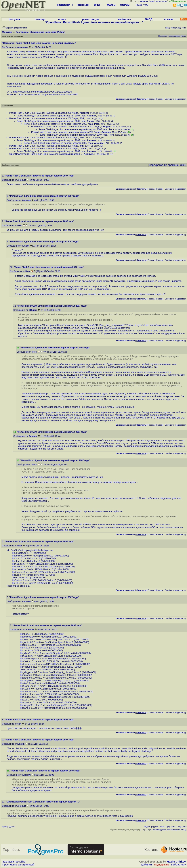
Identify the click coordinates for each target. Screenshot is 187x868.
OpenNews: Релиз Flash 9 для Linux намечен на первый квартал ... (46, 154)
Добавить (147, 865)
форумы (14, 19)
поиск (62, 19)
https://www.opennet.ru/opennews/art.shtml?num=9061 (48, 94)
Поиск (138, 5)
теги (146, 5)
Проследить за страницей (18, 865)
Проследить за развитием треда (172, 36)
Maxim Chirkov (176, 862)
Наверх (160, 99)
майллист (125, 19)
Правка (151, 99)
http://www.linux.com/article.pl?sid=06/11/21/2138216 (93, 52)
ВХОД (149, 19)
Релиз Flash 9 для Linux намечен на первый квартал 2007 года (44, 113)
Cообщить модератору (175, 99)
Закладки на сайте (14, 862)
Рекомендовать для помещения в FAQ (170, 830)
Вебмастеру (178, 865)
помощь (40, 19)
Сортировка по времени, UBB (167, 165)
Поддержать (162, 865)
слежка (169, 19)
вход (152, 1)
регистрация (162, 1)
